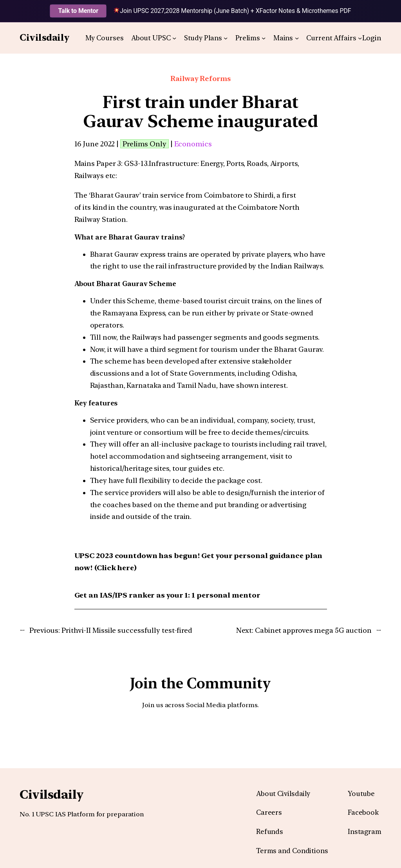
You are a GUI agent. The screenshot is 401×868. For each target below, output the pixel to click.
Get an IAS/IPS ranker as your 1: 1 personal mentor (167, 595)
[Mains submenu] (297, 38)
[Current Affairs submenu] (360, 38)
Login (372, 38)
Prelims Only (145, 144)
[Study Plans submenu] (226, 38)
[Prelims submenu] (264, 38)
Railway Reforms (200, 78)
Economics (193, 144)
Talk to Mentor (78, 11)
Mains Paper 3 (98, 163)
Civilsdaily (45, 38)
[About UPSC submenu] (174, 38)
